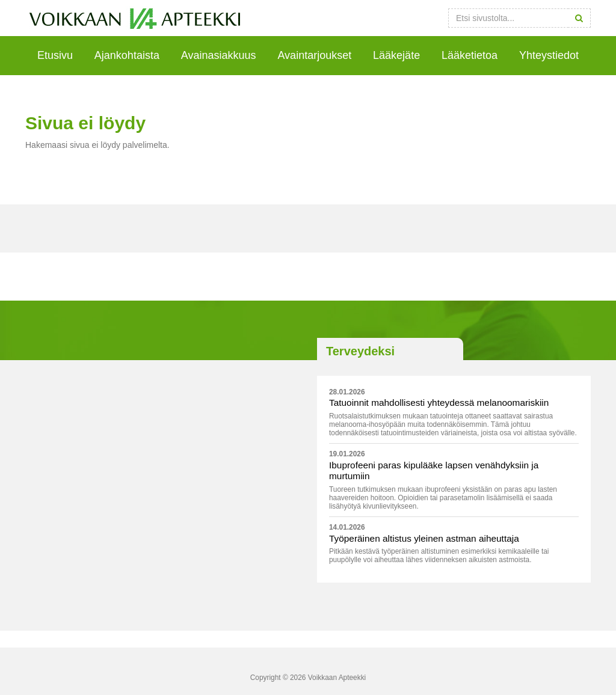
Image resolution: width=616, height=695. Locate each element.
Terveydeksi (360, 351)
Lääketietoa (470, 55)
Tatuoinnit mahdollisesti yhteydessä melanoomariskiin (439, 403)
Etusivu (55, 55)
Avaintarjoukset (314, 55)
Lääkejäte (396, 55)
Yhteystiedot (549, 55)
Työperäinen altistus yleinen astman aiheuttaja (424, 538)
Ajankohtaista (127, 55)
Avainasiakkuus (219, 55)
